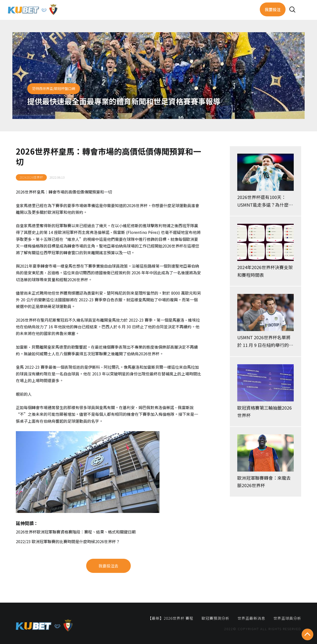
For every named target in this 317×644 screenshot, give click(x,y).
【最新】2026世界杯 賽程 (171, 618)
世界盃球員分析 (287, 618)
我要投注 (273, 9)
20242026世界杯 (31, 177)
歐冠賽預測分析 (215, 618)
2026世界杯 (26, 192)
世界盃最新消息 (251, 618)
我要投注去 (108, 566)
